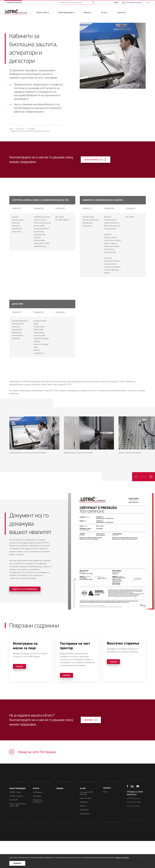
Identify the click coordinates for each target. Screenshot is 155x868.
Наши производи (65, 12)
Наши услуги (42, 12)
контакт (121, 12)
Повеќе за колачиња (122, 857)
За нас (104, 12)
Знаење (87, 12)
